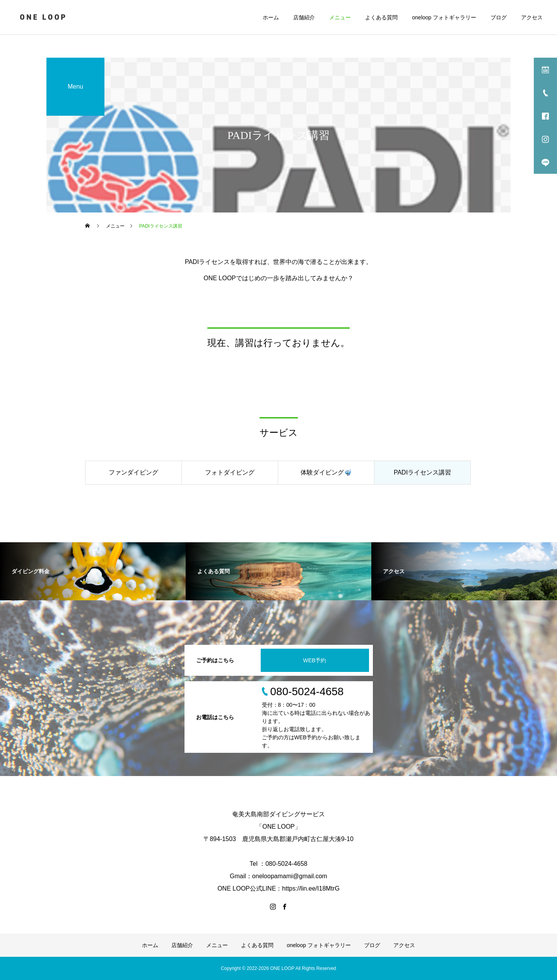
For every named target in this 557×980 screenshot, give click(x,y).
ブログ (499, 17)
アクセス (532, 17)
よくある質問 (381, 17)
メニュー (340, 17)
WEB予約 (315, 660)
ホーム (271, 17)
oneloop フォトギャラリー (444, 17)
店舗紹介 (304, 17)
